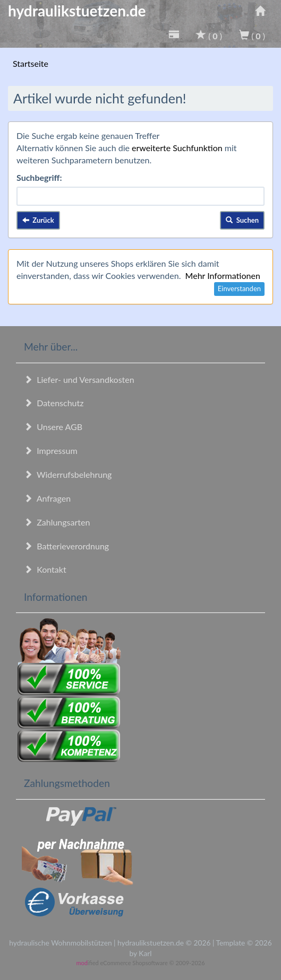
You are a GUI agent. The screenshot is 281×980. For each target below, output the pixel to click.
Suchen (242, 220)
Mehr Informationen (223, 275)
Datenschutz (54, 403)
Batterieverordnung (66, 546)
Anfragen (47, 498)
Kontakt (45, 569)
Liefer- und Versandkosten (79, 379)
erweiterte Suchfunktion (177, 148)
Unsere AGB (53, 427)
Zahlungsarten (57, 522)
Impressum (51, 450)
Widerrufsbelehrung (68, 474)
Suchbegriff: (39, 177)
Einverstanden (239, 288)
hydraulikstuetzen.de (77, 11)
